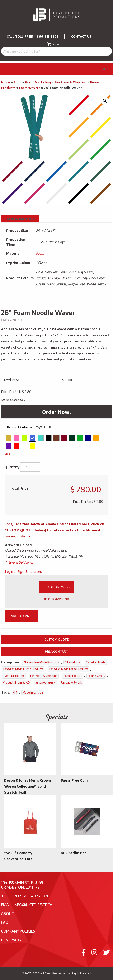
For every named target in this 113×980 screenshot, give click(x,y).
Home (6, 82)
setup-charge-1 (45, 682)
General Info (14, 940)
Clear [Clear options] (8, 453)
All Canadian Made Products (41, 662)
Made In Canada (33, 692)
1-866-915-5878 (46, 37)
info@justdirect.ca (33, 905)
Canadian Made (96, 662)
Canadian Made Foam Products (69, 669)
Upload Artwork (56, 587)
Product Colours (19, 427)
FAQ (5, 922)
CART (54, 44)
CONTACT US (81, 37)
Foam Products (73, 676)
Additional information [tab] (20, 219)
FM (15, 692)
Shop (17, 82)
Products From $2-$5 (16, 682)
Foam (40, 253)
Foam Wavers (30, 88)
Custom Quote (56, 639)
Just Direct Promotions (53, 973)
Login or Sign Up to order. (23, 572)
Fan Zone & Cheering (70, 82)
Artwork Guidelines (19, 562)
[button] (105, 101)
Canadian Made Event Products (23, 669)
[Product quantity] (30, 467)
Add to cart (21, 616)
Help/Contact (56, 651)
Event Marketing (38, 82)
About (8, 913)
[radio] (9, 438)
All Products (72, 662)
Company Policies (18, 931)
